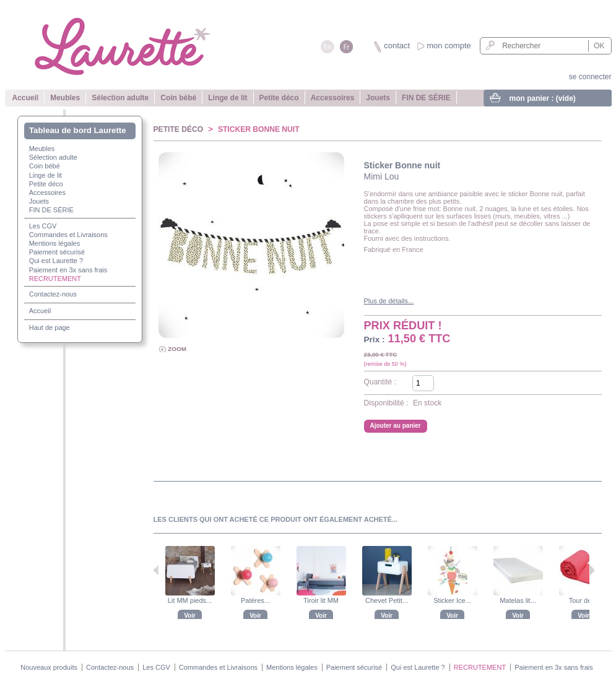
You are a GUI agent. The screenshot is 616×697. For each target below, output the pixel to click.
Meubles (65, 98)
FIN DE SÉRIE (426, 98)
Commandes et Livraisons (68, 235)
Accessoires (333, 98)
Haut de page (49, 327)
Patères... (255, 600)
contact (397, 45)
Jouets (378, 98)
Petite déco (279, 98)
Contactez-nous (52, 294)
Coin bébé (178, 98)
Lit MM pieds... (190, 600)
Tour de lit (584, 600)
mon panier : (543, 98)
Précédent (156, 570)
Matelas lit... (518, 600)
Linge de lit (228, 98)
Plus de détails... (389, 301)
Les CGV (42, 226)
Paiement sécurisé (57, 252)
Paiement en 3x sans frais (68, 270)
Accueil (26, 98)
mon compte (449, 45)
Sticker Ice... (452, 600)
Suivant (592, 570)
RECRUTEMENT (54, 279)
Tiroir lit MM (321, 600)
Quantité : (380, 382)
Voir (190, 616)
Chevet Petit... (387, 600)
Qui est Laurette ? (55, 261)
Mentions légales (54, 243)
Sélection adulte (120, 98)
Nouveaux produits (49, 667)
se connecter (590, 77)
